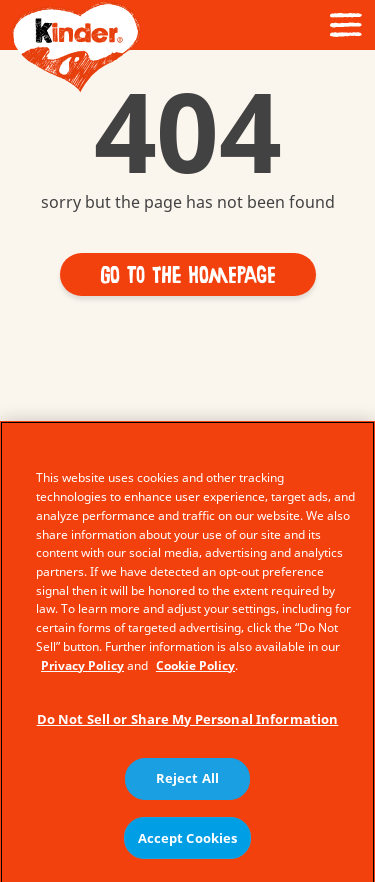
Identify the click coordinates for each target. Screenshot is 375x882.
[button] (188, 274)
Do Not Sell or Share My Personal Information (188, 724)
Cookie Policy (195, 670)
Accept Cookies (188, 843)
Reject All (187, 784)
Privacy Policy (82, 670)
